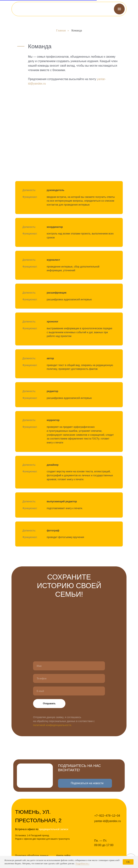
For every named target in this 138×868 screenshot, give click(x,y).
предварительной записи (54, 829)
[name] (69, 666)
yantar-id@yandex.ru (108, 821)
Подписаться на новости (87, 783)
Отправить (49, 703)
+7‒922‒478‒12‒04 (107, 816)
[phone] (69, 678)
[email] (69, 691)
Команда (77, 30)
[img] (24, 9)
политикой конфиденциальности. (52, 725)
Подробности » (82, 864)
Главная (61, 30)
